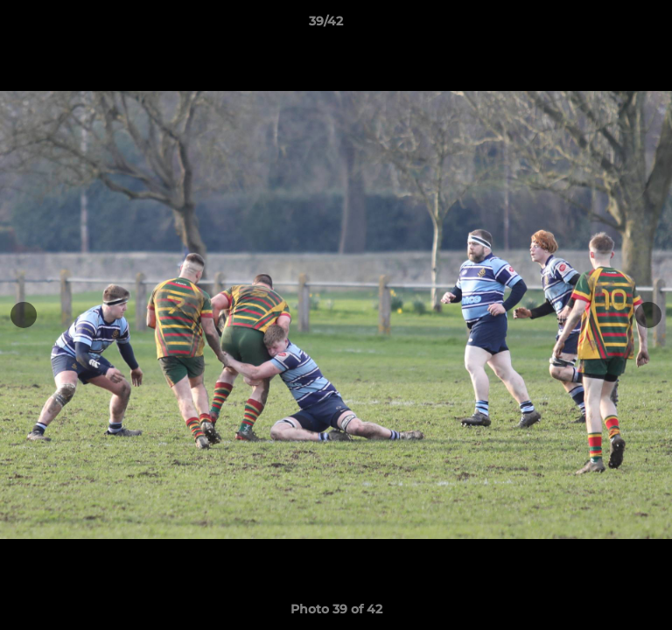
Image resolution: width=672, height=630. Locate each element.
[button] (609, 25)
